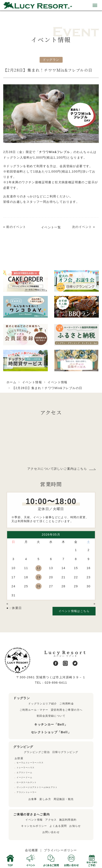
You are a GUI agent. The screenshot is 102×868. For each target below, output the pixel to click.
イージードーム (24, 777)
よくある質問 (58, 826)
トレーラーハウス (25, 768)
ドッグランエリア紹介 (43, 704)
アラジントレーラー (27, 792)
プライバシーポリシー (60, 850)
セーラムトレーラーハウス (30, 763)
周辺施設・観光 (64, 799)
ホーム (11, 382)
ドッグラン (51, 60)
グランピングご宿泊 (37, 752)
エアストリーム (24, 773)
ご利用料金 (67, 704)
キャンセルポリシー (34, 826)
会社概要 (32, 850)
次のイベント (82, 227)
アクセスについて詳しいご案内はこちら (57, 469)
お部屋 (19, 758)
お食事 (33, 799)
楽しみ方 (45, 799)
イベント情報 (32, 382)
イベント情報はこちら (74, 611)
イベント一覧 (51, 227)
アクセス (51, 820)
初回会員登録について (51, 716)
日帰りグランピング (65, 752)
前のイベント (16, 227)
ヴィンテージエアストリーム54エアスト (37, 787)
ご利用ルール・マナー (34, 710)
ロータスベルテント (27, 782)
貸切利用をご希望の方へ (67, 710)
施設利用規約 (68, 820)
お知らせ (75, 826)
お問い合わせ (51, 832)
